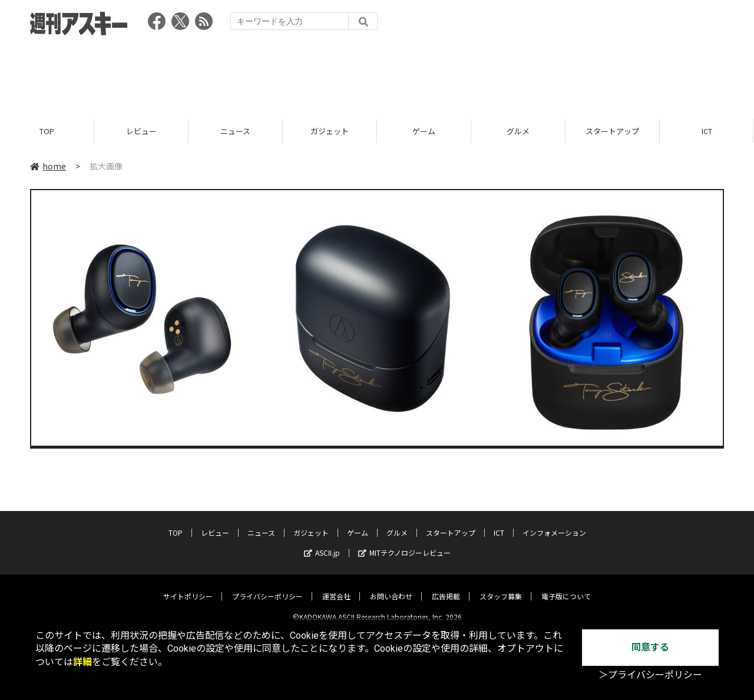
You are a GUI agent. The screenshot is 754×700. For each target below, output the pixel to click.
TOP (47, 131)
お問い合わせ (391, 587)
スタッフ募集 (501, 587)
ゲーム (424, 131)
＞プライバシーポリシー (650, 675)
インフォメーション (554, 523)
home (48, 166)
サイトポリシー (188, 587)
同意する (650, 647)
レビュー (141, 131)
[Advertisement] (377, 74)
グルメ (518, 131)
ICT (707, 131)
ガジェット (330, 131)
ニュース (235, 131)
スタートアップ (612, 131)
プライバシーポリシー (267, 587)
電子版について (566, 587)
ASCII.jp (322, 543)
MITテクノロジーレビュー (404, 543)
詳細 (82, 662)
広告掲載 (446, 587)
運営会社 (336, 587)
